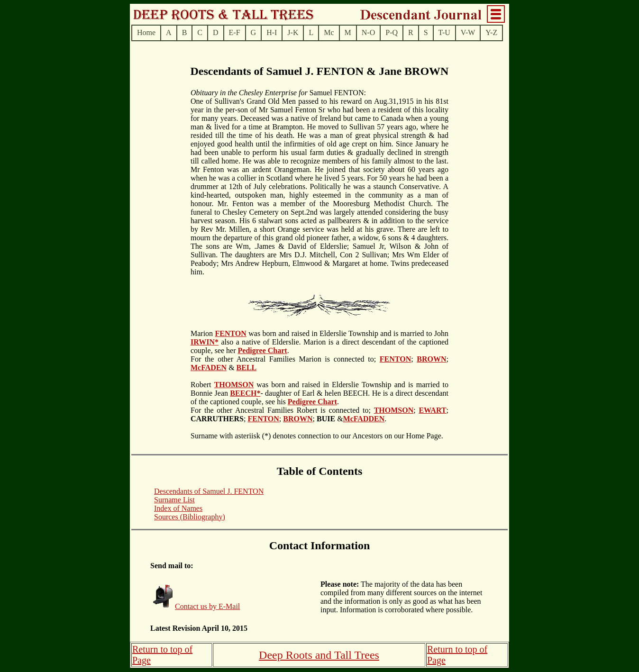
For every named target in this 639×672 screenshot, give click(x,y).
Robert (202, 385)
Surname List (174, 500)
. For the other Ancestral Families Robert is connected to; (282, 406)
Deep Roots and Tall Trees (319, 655)
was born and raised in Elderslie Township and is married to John (347, 333)
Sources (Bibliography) (190, 517)
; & (328, 419)
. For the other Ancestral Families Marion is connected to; (285, 355)
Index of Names (178, 508)
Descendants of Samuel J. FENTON (209, 491)
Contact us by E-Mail (207, 606)
